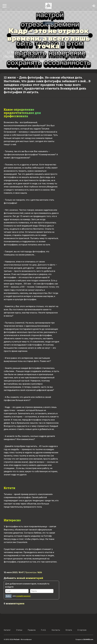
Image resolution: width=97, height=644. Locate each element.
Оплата (69, 630)
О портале (82, 630)
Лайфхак (49, 23)
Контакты (56, 630)
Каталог (7, 630)
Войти (8, 596)
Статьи (19, 630)
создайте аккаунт (23, 596)
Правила (32, 630)
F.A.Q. (44, 630)
